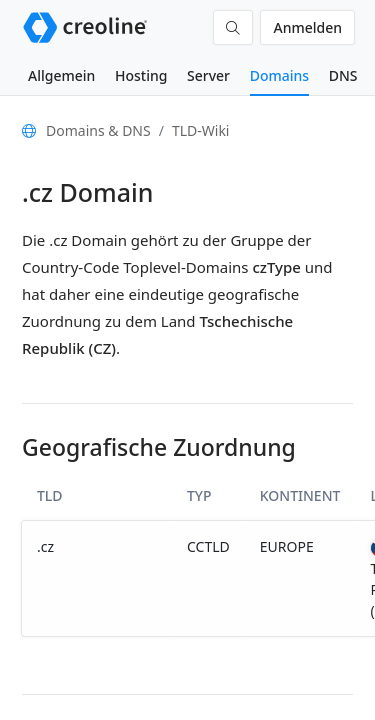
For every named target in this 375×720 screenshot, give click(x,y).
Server (208, 75)
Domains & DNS (98, 130)
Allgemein (61, 75)
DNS (343, 75)
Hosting (141, 75)
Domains (279, 75)
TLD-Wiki (201, 130)
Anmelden (307, 27)
